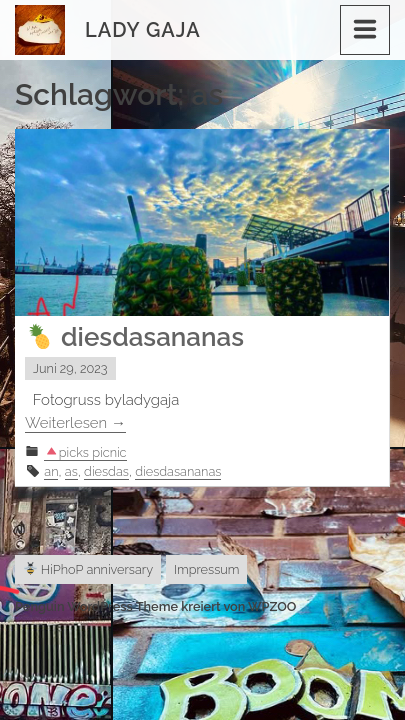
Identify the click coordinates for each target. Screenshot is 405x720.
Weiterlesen (75, 423)
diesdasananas (135, 337)
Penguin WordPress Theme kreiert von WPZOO (155, 606)
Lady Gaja (143, 30)
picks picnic (85, 452)
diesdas (106, 471)
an (51, 471)
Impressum (206, 569)
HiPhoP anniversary (88, 569)
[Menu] (365, 30)
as (71, 471)
